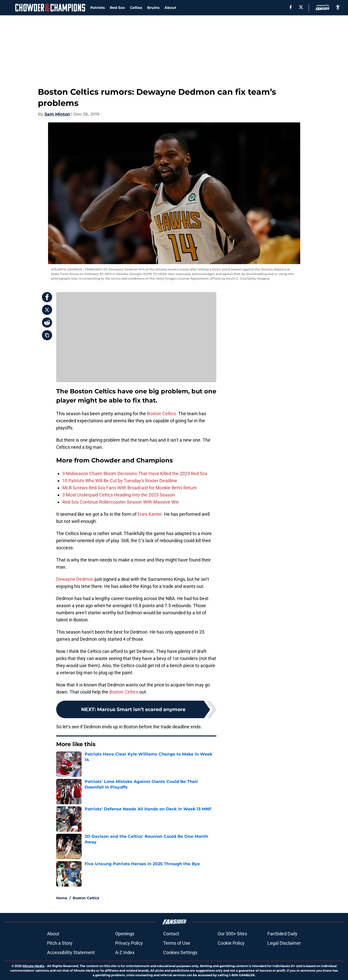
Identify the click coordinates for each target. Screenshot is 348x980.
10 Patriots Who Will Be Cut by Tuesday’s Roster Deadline (120, 481)
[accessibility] (338, 7)
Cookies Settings (180, 952)
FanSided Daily (282, 934)
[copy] (47, 335)
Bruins (153, 8)
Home (62, 898)
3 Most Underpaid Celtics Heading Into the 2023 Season (119, 495)
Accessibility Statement (71, 952)
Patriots (97, 8)
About (170, 8)
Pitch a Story (60, 943)
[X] (301, 7)
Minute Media (33, 966)
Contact (171, 934)
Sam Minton (57, 114)
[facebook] (291, 7)
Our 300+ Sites (232, 934)
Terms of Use (177, 943)
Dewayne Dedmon (75, 579)
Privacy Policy (129, 943)
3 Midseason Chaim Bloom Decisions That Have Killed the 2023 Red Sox (135, 473)
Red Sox (117, 8)
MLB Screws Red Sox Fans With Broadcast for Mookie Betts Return (130, 488)
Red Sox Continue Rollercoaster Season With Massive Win (121, 502)
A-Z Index (125, 952)
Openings (125, 934)
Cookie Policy (231, 943)
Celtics (136, 8)
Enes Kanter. (150, 514)
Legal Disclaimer (284, 943)
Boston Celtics (161, 414)
